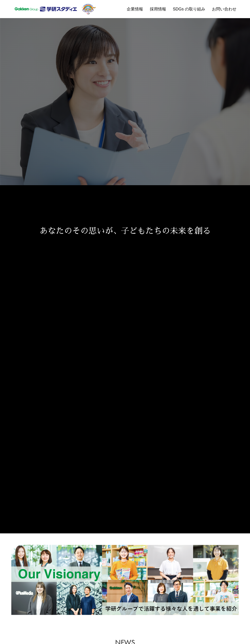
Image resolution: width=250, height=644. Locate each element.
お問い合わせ (224, 9)
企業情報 (135, 9)
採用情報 (158, 9)
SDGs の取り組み (189, 9)
